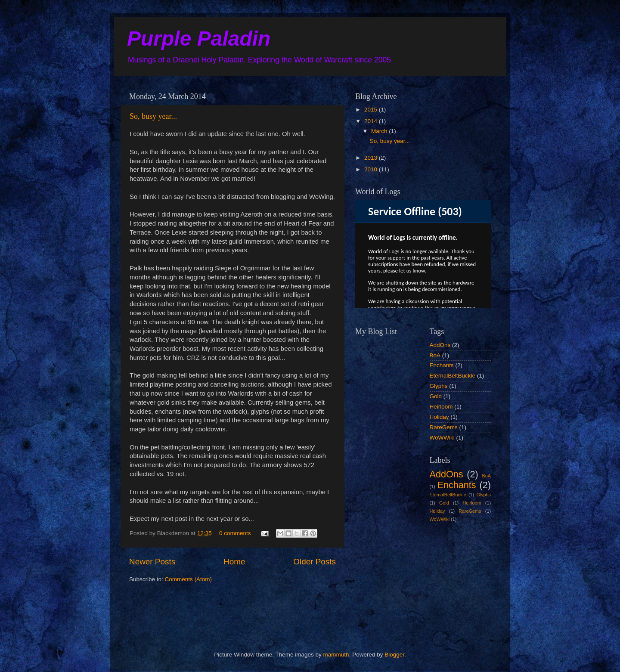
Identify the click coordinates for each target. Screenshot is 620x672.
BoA (435, 355)
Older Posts (315, 562)
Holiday (439, 417)
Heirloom (441, 407)
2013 (372, 158)
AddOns (440, 345)
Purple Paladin (199, 39)
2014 (372, 121)
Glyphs (439, 386)
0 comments (235, 533)
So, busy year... (153, 116)
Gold (436, 396)
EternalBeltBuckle (453, 376)
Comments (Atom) (189, 579)
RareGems (444, 427)
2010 (372, 169)
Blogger (394, 655)
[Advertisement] (398, 579)
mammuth (336, 655)
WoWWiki (442, 438)
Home (234, 562)
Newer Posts (152, 562)
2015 (372, 110)
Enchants (442, 365)
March (380, 131)
